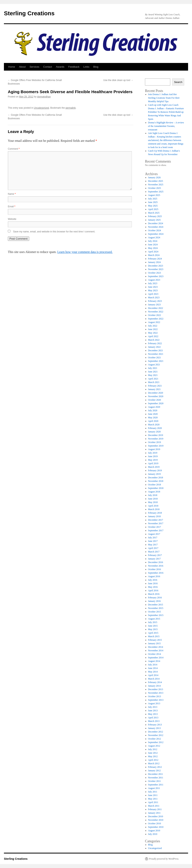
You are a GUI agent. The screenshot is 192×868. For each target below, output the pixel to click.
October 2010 (155, 823)
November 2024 (156, 227)
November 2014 (156, 651)
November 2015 (156, 608)
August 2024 (154, 237)
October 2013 (155, 696)
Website (12, 219)
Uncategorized (41, 108)
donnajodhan (44, 97)
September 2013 (156, 700)
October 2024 (155, 230)
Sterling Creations (29, 13)
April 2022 (153, 336)
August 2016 (154, 576)
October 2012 (155, 739)
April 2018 (153, 506)
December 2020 (156, 393)
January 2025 (154, 220)
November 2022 (156, 312)
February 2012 (155, 767)
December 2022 (156, 308)
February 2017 (155, 555)
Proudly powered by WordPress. (164, 859)
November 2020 (156, 396)
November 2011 (156, 778)
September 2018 (156, 488)
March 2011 (154, 806)
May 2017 (153, 545)
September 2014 (156, 658)
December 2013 (156, 689)
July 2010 (153, 834)
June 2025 (153, 202)
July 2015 (153, 622)
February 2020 (155, 428)
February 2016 (155, 598)
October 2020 (155, 400)
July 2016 (153, 580)
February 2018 (155, 513)
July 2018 (153, 495)
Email (12, 207)
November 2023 (156, 269)
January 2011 (154, 813)
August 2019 (154, 449)
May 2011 (153, 799)
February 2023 (155, 301)
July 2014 (153, 665)
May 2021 (153, 375)
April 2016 (153, 590)
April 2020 (153, 421)
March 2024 (154, 255)
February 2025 (155, 216)
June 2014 (153, 668)
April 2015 (153, 633)
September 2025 (156, 192)
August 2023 (154, 280)
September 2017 (156, 530)
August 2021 (154, 365)
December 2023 (156, 266)
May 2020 (153, 418)
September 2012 (156, 742)
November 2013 (156, 693)
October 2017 (155, 527)
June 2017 (153, 541)
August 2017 (154, 534)
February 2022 (155, 343)
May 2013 (153, 714)
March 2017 (154, 552)
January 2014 (154, 686)
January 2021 (154, 389)
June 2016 (153, 583)
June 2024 (153, 245)
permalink (71, 108)
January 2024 (154, 262)
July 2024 (153, 241)
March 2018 (154, 509)
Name (12, 194)
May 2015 (153, 629)
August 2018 (154, 492)
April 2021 (153, 379)
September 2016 (156, 573)
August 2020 (154, 407)
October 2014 (155, 654)
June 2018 (153, 499)
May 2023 (153, 290)
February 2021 (155, 386)
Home (12, 67)
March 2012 (154, 763)
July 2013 (153, 707)
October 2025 (155, 188)
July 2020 (153, 410)
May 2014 (153, 672)
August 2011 (154, 788)
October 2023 (155, 273)
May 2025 (153, 206)
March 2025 (154, 213)
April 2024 (153, 252)
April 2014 (153, 675)
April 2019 (153, 463)
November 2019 (156, 439)
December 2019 (156, 435)
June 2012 (153, 753)
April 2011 (153, 802)
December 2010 (156, 816)
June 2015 (153, 626)
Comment (14, 149)
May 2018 (153, 502)
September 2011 (156, 785)
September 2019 (156, 446)
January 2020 (154, 432)
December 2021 (156, 350)
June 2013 (153, 711)
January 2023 (154, 305)
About (22, 67)
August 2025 (154, 195)
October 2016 (155, 569)
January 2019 (154, 474)
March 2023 (154, 298)
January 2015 (154, 643)
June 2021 (153, 372)
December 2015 (156, 605)
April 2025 (153, 209)
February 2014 (155, 682)
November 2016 (156, 566)
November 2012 (156, 735)
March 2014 (154, 679)
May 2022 (153, 333)
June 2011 (153, 795)
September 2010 (156, 827)
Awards (60, 67)
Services (34, 67)
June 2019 (153, 456)
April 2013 (153, 718)
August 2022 (154, 322)
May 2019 (153, 460)
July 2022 (153, 326)
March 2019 (154, 467)
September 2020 (156, 403)
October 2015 (155, 612)
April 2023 (153, 294)
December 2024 (156, 223)
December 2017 (156, 520)
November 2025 (156, 185)
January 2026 (154, 177)
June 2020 (153, 414)
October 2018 (155, 485)
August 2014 (154, 661)
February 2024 (155, 259)
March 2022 (154, 340)
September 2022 (156, 319)
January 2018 (154, 516)
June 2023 (153, 287)
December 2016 (156, 562)
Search (178, 82)
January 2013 (154, 728)
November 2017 (156, 523)
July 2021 (153, 368)
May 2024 (153, 248)
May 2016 (153, 587)
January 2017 (154, 559)
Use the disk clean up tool (118, 80)
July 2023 (153, 283)
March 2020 (154, 425)
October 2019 (155, 442)
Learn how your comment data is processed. (85, 252)
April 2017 (153, 548)
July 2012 (153, 749)
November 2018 (156, 481)
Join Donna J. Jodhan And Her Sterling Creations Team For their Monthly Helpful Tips (164, 98)
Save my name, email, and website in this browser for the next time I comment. (54, 232)
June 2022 (153, 329)
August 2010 (154, 831)
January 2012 (154, 771)
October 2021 (155, 358)
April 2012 (153, 760)
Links (86, 67)
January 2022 (154, 347)
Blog (96, 67)
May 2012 (153, 756)
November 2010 (156, 820)
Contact (48, 67)
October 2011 (154, 781)
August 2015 (154, 619)
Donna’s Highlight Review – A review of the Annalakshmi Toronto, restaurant (166, 126)
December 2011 (156, 774)
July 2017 (153, 538)
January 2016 (154, 601)
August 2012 (154, 746)
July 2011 (153, 792)
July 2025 (153, 199)
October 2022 (155, 315)
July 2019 (153, 453)
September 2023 (156, 276)
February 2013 (155, 725)
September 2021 (156, 361)
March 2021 (154, 382)
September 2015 (156, 615)
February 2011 (155, 809)
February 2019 (155, 470)
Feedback (74, 67)
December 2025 (156, 181)
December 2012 (156, 732)
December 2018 (156, 478)
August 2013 (154, 703)
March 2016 (154, 594)
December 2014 (156, 647)
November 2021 (156, 354)
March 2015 (154, 636)
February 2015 (155, 640)
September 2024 (156, 234)
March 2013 (154, 721)
